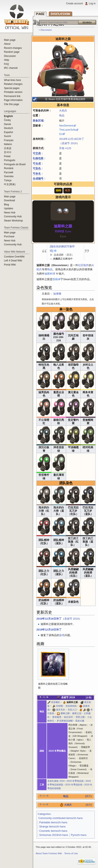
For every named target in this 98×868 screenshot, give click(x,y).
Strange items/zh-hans (52, 826)
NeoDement (66, 126)
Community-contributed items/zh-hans (61, 818)
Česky (7, 120)
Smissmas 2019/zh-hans (54, 835)
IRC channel (11, 68)
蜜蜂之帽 (65, 713)
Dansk (7, 124)
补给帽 (59, 706)
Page (40, 14)
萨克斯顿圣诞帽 (65, 721)
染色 (62, 635)
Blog (6, 205)
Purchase (9, 236)
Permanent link (12, 96)
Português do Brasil (15, 164)
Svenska (9, 176)
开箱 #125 (65, 148)
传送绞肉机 (71, 706)
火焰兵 (63, 111)
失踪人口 (72, 710)
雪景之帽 (80, 717)
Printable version (13, 92)
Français (9, 140)
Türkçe (8, 180)
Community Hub (13, 216)
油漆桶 (57, 294)
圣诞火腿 (80, 721)
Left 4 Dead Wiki (13, 261)
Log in (92, 4)
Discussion (61, 14)
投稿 (55, 279)
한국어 (8, 152)
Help (6, 60)
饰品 (62, 115)
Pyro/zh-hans (79, 835)
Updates (9, 208)
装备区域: (38, 121)
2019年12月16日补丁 (72, 139)
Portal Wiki (10, 265)
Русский (9, 172)
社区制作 (83, 265)
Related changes (13, 84)
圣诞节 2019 (69, 143)
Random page (12, 52)
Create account (74, 4)
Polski (7, 156)
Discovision (46, 30)
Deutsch (8, 128)
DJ (61, 134)
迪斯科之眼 (72, 702)
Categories (44, 814)
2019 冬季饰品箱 (75, 781)
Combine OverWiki (14, 257)
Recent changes (13, 48)
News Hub (10, 213)
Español (8, 132)
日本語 (8, 148)
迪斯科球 (50, 274)
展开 (88, 796)
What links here (12, 80)
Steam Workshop (13, 221)
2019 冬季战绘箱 (74, 785)
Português (10, 160)
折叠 (89, 697)
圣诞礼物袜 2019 (56, 781)
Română (9, 168)
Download (9, 200)
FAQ (6, 64)
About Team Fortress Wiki (49, 853)
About (7, 44)
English (8, 116)
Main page (10, 40)
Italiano (8, 144)
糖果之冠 (77, 713)
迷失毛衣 (61, 710)
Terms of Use (71, 853)
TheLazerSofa (67, 130)
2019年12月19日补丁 (49, 630)
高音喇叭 (56, 702)
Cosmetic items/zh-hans (53, 831)
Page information (13, 100)
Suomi (7, 136)
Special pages (12, 88)
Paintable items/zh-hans (53, 822)
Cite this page (11, 104)
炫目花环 (68, 717)
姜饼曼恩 (57, 717)
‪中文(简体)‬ (10, 184)
